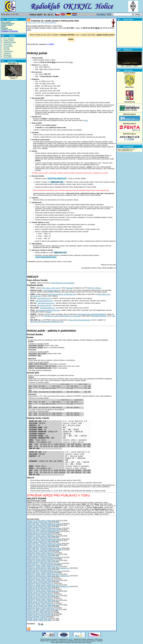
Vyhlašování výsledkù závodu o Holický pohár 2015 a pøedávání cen (48, 575)
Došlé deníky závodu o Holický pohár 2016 (40, 572)
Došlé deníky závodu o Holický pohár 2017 (40, 565)
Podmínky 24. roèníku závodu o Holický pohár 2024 (43, 529)
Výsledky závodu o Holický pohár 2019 (39, 551)
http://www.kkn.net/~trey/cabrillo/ (63, 282)
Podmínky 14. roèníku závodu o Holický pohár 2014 (43, 584)
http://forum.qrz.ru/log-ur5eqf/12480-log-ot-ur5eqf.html (62, 315)
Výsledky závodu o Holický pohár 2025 (39, 522)
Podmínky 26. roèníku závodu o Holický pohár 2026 (43, 520)
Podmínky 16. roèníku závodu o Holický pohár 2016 (43, 574)
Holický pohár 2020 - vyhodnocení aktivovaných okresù (44, 548)
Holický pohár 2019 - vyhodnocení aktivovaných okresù (44, 549)
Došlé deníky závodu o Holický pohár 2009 (40, 607)
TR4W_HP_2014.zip (94, 287)
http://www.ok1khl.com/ (46, 257)
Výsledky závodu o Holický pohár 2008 (39, 612)
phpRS (70, 639)
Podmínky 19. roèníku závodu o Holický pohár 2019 (43, 554)
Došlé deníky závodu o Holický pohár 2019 (40, 552)
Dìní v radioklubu (9, 39)
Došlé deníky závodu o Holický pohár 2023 (40, 534)
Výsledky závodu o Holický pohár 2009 (39, 606)
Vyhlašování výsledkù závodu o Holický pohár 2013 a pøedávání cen (48, 586)
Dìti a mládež (8, 57)
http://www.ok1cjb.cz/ (99, 315)
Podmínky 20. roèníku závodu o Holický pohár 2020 (55, 21)
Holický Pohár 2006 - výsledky (36, 617)
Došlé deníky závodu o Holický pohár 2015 (40, 578)
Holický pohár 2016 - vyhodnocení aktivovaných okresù (44, 571)
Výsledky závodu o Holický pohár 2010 (39, 601)
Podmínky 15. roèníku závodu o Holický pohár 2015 (43, 580)
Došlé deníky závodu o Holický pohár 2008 (40, 614)
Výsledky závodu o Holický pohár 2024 (39, 526)
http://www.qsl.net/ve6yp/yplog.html (48, 310)
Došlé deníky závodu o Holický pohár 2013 (40, 589)
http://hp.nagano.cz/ (57, 178)
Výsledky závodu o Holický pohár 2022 (39, 537)
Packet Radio (8, 44)
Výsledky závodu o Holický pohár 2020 (39, 546)
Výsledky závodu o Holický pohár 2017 (39, 561)
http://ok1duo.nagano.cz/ (52, 290)
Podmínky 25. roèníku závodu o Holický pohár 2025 (43, 525)
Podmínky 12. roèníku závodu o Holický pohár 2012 (43, 595)
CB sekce (6, 48)
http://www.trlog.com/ (44, 298)
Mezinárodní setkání (10, 42)
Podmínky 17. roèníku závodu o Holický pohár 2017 (43, 566)
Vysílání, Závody (9, 40)
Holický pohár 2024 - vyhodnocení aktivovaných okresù (44, 528)
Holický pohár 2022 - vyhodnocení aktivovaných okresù (44, 538)
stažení (49, 311)
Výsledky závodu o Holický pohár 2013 (39, 588)
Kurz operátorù (8, 46)
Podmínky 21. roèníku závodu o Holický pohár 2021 (43, 545)
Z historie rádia (8, 51)
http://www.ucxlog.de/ (44, 305)
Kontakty (101, 14)
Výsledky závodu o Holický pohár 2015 (39, 577)
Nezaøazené (7, 55)
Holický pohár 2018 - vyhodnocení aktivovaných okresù (44, 557)
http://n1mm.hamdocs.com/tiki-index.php (62, 294)
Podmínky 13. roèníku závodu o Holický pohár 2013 (43, 591)
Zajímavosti (7, 53)
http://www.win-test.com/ (46, 302)
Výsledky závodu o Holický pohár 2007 (39, 615)
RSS (109, 14)
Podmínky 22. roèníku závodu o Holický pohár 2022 (43, 540)
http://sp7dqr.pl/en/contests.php (80, 319)
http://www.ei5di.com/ (47, 307)
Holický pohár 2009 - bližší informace (38, 610)
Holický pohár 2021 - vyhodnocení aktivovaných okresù (44, 543)
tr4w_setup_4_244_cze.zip (51, 287)
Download (5, 28)
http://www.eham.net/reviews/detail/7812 (92, 314)
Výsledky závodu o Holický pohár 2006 (39, 618)
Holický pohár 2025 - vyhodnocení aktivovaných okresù (44, 523)
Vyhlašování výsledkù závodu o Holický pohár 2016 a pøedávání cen (48, 568)
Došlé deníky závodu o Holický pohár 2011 (40, 598)
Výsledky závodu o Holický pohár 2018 (39, 555)
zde (86, 120)
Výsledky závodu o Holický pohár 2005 (39, 620)
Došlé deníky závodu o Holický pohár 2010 (40, 603)
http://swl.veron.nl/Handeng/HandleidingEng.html (47, 321)
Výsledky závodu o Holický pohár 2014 (39, 581)
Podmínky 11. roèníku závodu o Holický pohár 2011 (43, 600)
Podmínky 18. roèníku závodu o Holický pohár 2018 (43, 560)
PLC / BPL (7, 50)
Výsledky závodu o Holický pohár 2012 (39, 592)
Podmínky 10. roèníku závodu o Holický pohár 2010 (43, 604)
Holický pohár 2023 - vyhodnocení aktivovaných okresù (44, 531)
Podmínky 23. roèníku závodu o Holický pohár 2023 (43, 535)
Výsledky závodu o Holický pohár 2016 (39, 569)
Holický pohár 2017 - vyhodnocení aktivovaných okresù (44, 563)
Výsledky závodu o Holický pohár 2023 (39, 532)
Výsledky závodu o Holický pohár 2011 (39, 597)
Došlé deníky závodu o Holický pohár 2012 (40, 594)
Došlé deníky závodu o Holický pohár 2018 (40, 558)
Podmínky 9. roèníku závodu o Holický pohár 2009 (43, 609)
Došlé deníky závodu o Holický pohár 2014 (40, 583)
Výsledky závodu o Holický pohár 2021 (39, 542)
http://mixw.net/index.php (44, 300)
